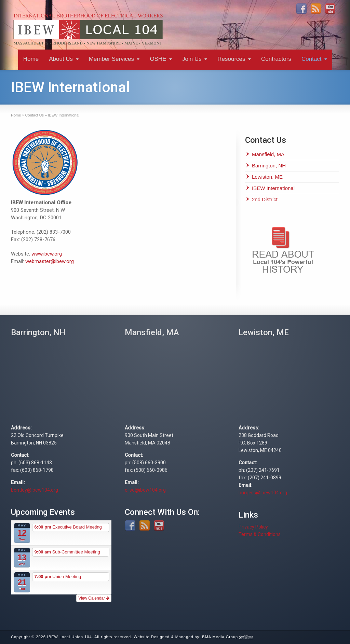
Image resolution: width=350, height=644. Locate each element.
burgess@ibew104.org (263, 493)
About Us (61, 59)
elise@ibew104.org (145, 490)
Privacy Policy (253, 527)
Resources (231, 59)
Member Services (111, 59)
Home (31, 59)
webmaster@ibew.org (50, 261)
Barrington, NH (269, 166)
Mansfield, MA (268, 154)
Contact (312, 59)
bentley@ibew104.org (35, 490)
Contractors (276, 59)
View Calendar (94, 598)
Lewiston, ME (267, 177)
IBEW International (273, 188)
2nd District (265, 199)
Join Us (192, 59)
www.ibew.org (47, 254)
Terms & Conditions (260, 534)
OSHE (158, 59)
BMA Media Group (227, 637)
